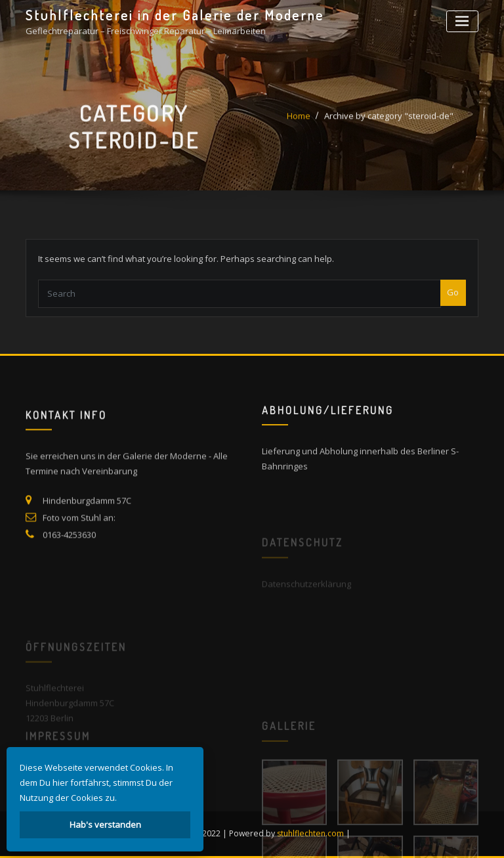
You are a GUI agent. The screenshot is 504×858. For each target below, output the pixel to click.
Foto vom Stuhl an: (79, 534)
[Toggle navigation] (462, 21)
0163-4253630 (69, 551)
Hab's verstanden (105, 825)
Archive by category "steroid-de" (389, 122)
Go (453, 302)
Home (299, 122)
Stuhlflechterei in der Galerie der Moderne (175, 15)
